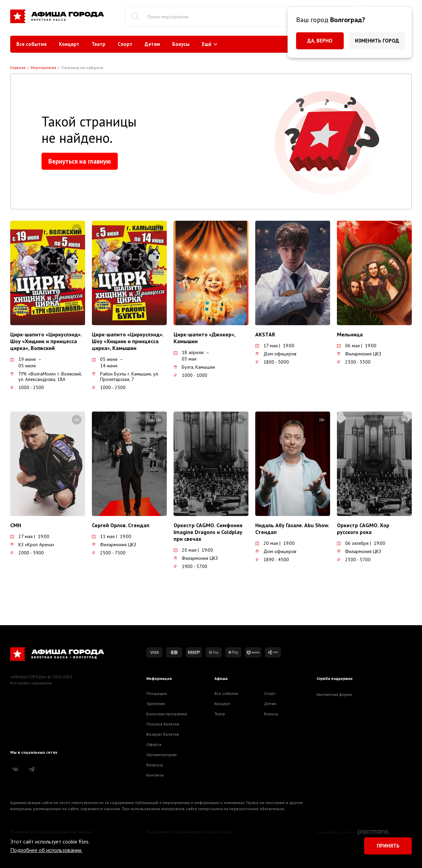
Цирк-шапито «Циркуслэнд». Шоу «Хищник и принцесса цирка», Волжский (46, 341)
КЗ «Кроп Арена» (32, 545)
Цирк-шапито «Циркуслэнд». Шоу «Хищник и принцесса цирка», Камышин (128, 341)
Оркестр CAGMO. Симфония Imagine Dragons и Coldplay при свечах (208, 532)
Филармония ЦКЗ (359, 354)
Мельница (350, 334)
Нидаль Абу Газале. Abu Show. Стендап (292, 529)
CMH (16, 525)
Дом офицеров (276, 354)
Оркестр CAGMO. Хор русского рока (363, 529)
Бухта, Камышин (194, 367)
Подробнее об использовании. (46, 850)
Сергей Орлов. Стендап (121, 525)
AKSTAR (265, 334)
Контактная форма (334, 694)
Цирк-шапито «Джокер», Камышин (204, 338)
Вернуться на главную (80, 161)
